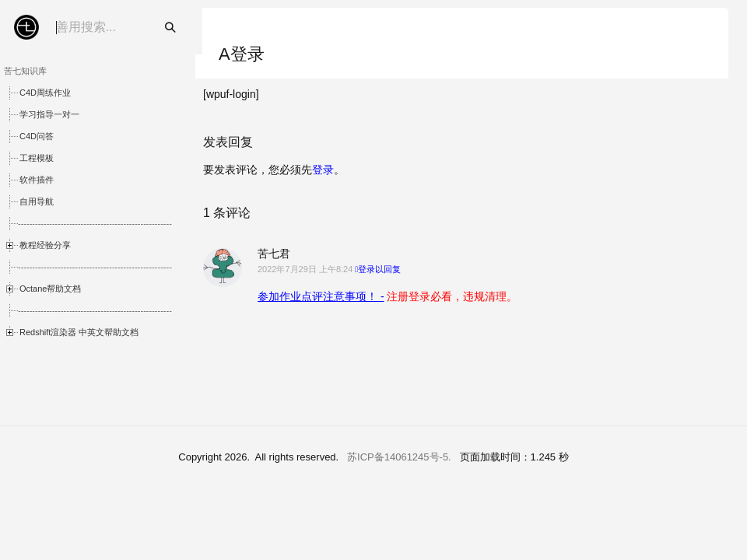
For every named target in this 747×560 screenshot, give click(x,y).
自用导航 (37, 201)
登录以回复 (379, 269)
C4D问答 (37, 136)
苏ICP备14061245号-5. (399, 457)
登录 (323, 170)
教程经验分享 (45, 245)
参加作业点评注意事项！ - (321, 296)
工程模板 (37, 158)
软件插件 (37, 180)
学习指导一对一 (49, 114)
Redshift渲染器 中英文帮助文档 (79, 332)
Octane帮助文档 (50, 289)
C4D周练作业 (45, 93)
